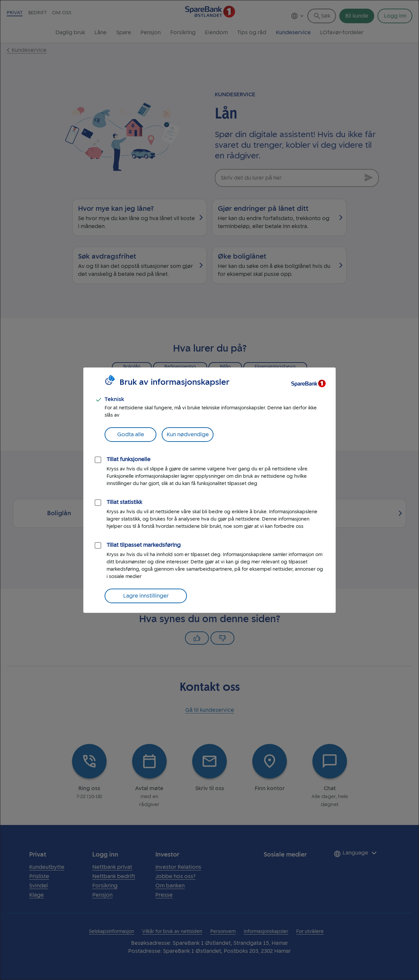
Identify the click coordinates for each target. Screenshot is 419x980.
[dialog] (209, 490)
